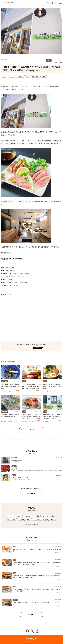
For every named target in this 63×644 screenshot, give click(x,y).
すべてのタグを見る (32, 525)
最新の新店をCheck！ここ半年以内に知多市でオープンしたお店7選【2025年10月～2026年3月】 (52, 417)
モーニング (24, 391)
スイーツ (31, 391)
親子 (29, 519)
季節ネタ (13, 391)
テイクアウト (29, 421)
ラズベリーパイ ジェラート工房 (20, 478)
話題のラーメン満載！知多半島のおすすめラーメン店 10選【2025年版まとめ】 (52, 386)
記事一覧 (32, 430)
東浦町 (58, 606)
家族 (38, 516)
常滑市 (18, 391)
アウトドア (6, 391)
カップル (46, 516)
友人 (53, 516)
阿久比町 (58, 566)
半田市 (39, 421)
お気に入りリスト (56, 3)
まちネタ (49, 391)
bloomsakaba (14, 285)
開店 (2, 421)
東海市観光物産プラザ (17, 460)
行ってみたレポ (29, 516)
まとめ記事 (54, 391)
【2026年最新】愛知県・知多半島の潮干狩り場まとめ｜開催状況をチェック (10, 386)
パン (28, 391)
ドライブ (36, 391)
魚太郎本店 (14, 469)
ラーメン (45, 391)
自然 (9, 391)
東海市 (37, 391)
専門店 (36, 421)
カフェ (19, 516)
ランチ (11, 516)
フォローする (38, 348)
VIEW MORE (32, 493)
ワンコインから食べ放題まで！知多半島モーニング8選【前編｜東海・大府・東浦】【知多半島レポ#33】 (31, 386)
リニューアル (12, 519)
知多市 (60, 421)
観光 (2, 391)
